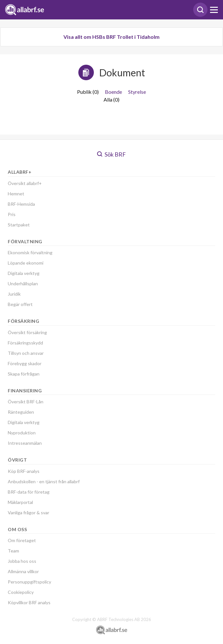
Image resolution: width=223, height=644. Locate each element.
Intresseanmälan (25, 443)
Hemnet (16, 194)
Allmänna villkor (23, 571)
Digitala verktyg (24, 273)
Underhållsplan (23, 284)
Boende (113, 92)
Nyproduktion (22, 433)
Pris (12, 214)
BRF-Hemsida (21, 204)
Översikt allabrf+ (25, 183)
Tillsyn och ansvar (26, 353)
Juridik (14, 294)
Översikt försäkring (27, 332)
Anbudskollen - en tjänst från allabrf (44, 481)
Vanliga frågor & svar (28, 513)
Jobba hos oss (22, 561)
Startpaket (19, 225)
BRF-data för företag (29, 492)
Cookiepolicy (21, 592)
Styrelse (137, 92)
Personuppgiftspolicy (29, 582)
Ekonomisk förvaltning (30, 252)
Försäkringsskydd (25, 343)
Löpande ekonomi (26, 263)
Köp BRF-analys (24, 471)
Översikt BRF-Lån (26, 402)
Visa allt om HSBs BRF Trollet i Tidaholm (112, 37)
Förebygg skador (25, 363)
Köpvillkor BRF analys (29, 602)
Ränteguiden (21, 412)
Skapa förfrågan (24, 374)
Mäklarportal (20, 502)
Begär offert (20, 304)
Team (13, 551)
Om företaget (22, 540)
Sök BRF (112, 154)
